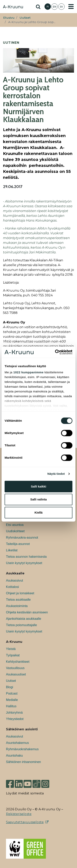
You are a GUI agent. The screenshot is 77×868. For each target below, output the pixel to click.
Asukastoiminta (17, 606)
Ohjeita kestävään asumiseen (27, 612)
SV (61, 7)
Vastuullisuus (15, 668)
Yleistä (11, 649)
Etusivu (9, 18)
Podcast (12, 693)
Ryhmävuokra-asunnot (22, 538)
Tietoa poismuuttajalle (21, 625)
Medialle (12, 700)
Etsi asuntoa (15, 525)
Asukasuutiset (16, 674)
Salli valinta (39, 499)
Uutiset (25, 18)
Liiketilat (12, 550)
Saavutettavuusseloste (25, 822)
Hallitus (11, 706)
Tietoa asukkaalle (18, 600)
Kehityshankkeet (18, 662)
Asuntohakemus (17, 743)
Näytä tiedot (56, 474)
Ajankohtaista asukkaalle (24, 619)
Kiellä (38, 512)
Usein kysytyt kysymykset (24, 563)
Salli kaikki (39, 486)
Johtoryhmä (14, 713)
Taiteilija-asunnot (18, 544)
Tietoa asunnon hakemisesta (26, 557)
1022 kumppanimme (28, 372)
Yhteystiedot (15, 719)
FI (48, 7)
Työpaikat (13, 655)
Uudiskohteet (15, 531)
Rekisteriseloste (19, 814)
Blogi (10, 687)
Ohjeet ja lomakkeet (20, 593)
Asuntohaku (14, 756)
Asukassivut (14, 580)
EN (55, 7)
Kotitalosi (12, 587)
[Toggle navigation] (71, 7)
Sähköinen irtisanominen (23, 762)
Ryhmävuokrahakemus (22, 749)
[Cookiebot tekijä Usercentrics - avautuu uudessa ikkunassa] (55, 352)
